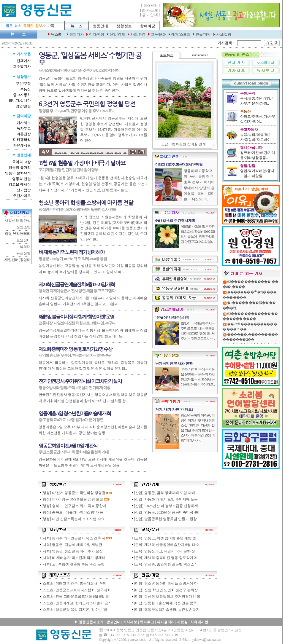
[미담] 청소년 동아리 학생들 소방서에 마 (164, 584)
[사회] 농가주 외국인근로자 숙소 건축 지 (72, 538)
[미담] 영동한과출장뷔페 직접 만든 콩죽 (164, 603)
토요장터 (23, 240)
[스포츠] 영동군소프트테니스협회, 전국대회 (75, 590)
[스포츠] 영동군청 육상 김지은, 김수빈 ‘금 (73, 610)
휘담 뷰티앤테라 (18, 234)
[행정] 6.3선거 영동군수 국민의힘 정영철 (72, 493)
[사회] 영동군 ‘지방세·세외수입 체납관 (71, 545)
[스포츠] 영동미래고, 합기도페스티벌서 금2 (74, 603)
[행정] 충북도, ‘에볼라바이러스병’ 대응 (71, 512)
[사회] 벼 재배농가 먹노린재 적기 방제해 (72, 558)
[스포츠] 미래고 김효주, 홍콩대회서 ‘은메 (73, 584)
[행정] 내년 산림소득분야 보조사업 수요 (72, 519)
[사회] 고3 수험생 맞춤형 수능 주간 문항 (72, 564)
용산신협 (23, 253)
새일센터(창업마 (18, 260)
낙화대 (25, 247)
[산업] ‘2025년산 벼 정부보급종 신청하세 (165, 506)
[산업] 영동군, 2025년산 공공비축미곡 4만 (165, 512)
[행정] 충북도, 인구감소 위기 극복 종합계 (73, 506)
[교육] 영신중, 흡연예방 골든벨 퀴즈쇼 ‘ (164, 564)
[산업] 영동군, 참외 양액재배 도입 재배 (163, 493)
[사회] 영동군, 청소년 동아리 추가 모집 (71, 551)
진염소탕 (23, 227)
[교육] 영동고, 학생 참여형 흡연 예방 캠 (164, 538)
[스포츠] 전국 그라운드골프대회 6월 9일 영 (74, 597)
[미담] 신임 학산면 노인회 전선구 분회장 (164, 590)
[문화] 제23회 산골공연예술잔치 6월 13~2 (165, 545)
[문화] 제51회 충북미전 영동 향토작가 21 (164, 558)
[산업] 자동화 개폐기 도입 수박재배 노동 (164, 499)
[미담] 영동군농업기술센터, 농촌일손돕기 (165, 610)
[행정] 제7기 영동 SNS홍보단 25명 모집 (71, 499)
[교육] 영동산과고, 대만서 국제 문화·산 (163, 551)
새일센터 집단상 (18, 221)
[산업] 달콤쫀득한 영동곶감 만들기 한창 (164, 519)
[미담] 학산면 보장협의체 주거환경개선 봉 (166, 597)
